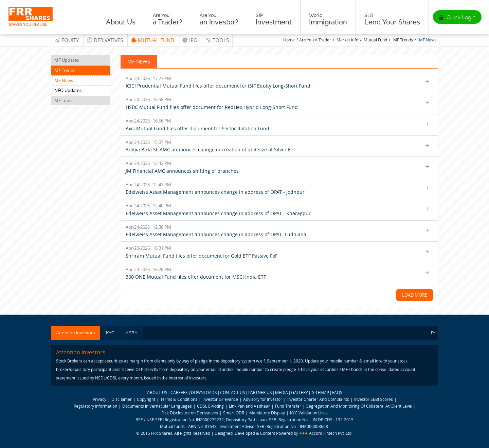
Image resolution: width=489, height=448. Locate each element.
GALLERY (300, 392)
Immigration (328, 19)
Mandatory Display (267, 413)
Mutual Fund (156, 40)
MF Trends (403, 40)
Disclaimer (122, 399)
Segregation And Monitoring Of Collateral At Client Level (360, 406)
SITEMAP (321, 392)
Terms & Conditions (179, 399)
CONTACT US (233, 392)
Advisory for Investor (263, 399)
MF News (428, 40)
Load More (415, 295)
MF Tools (63, 100)
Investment (274, 19)
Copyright (146, 399)
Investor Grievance (220, 399)
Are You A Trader (315, 40)
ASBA (132, 333)
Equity (70, 40)
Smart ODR (234, 413)
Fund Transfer (289, 406)
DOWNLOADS (204, 392)
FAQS (337, 392)
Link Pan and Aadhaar (249, 406)
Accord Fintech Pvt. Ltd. (331, 433)
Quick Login (461, 17)
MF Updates (67, 60)
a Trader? (168, 19)
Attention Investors (75, 333)
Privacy (99, 399)
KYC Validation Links (309, 413)
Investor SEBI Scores (374, 399)
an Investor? (219, 19)
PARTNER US (260, 392)
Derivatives (108, 40)
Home (289, 40)
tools (221, 40)
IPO (193, 40)
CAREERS (179, 392)
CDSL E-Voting (211, 406)
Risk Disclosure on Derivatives (190, 413)
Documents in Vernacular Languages (157, 406)
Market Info (347, 40)
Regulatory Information (95, 406)
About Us (121, 19)
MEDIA (282, 392)
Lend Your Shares (392, 19)
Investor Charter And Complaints (318, 399)
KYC (110, 333)
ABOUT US (157, 392)
